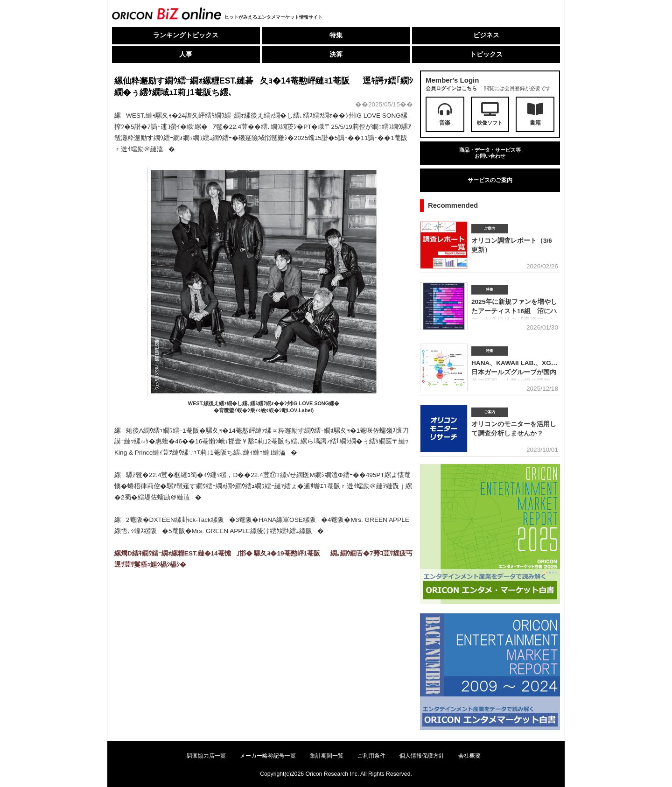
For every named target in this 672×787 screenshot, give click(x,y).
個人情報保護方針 (422, 756)
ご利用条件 (371, 756)
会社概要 (469, 756)
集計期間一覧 (327, 756)
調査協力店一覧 (206, 756)
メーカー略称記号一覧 (268, 756)
